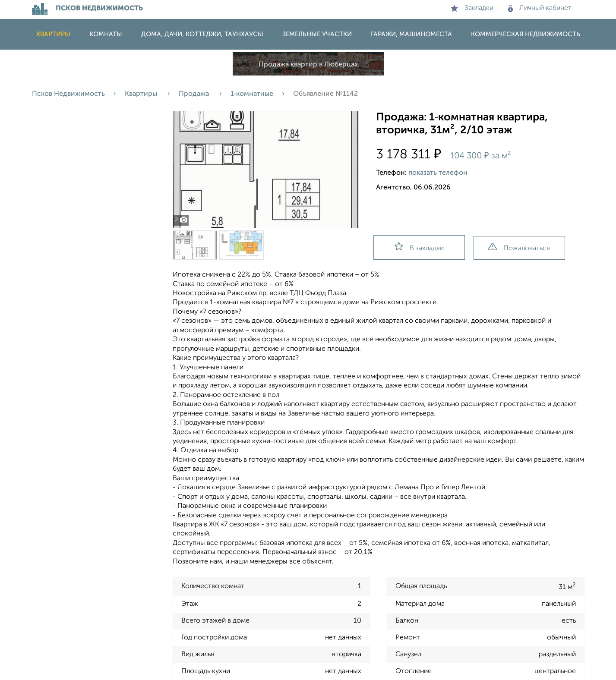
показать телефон (438, 173)
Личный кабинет (540, 8)
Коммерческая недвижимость (526, 34)
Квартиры (53, 34)
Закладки (472, 8)
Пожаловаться (519, 247)
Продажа (195, 94)
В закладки (419, 247)
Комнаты (106, 34)
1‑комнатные (252, 94)
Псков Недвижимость (68, 94)
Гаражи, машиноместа (411, 34)
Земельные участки (317, 34)
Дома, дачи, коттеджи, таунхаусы (202, 34)
